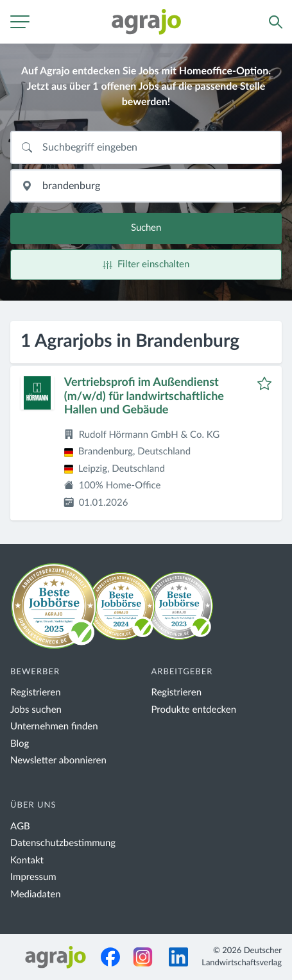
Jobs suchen (36, 710)
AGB (20, 826)
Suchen (146, 228)
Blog (20, 744)
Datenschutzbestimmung (63, 843)
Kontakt (27, 860)
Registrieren (36, 693)
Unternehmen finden (54, 727)
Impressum (33, 877)
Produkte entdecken (194, 710)
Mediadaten (36, 894)
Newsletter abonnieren (58, 760)
